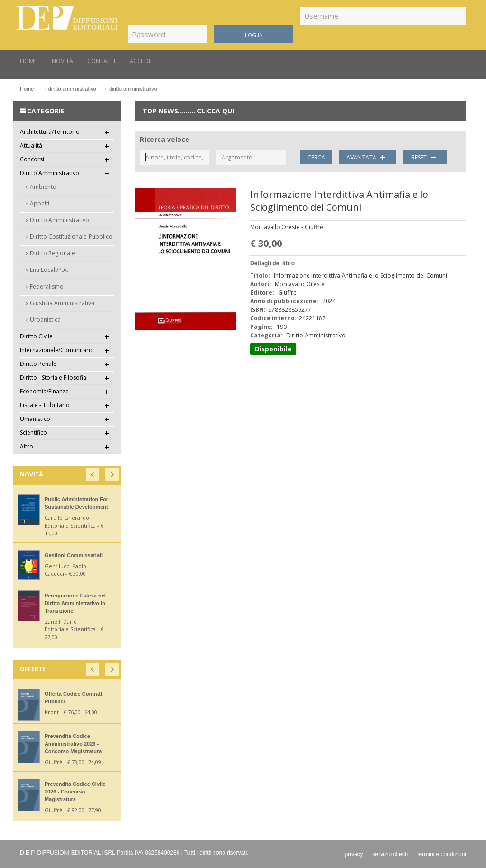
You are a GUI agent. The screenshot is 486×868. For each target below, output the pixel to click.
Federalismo (47, 286)
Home (27, 89)
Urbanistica (45, 320)
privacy (354, 854)
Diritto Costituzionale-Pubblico (71, 237)
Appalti (40, 203)
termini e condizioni (442, 854)
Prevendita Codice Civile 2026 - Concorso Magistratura (75, 792)
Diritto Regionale (52, 253)
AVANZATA (367, 157)
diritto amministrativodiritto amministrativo (103, 89)
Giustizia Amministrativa (62, 303)
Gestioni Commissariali (74, 555)
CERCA (316, 157)
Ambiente (43, 187)
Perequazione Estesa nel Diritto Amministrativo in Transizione (75, 603)
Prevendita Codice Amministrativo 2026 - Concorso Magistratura (73, 744)
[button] (93, 473)
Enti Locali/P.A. (49, 270)
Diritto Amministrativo (60, 220)
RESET (425, 157)
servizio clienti (390, 854)
